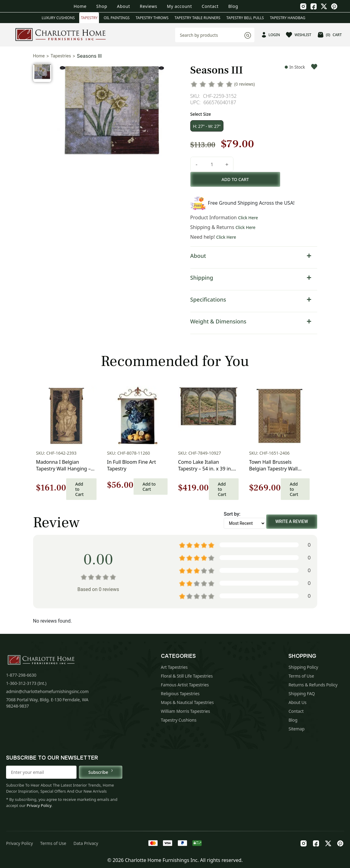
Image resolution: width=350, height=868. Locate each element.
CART (330, 35)
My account (180, 6)
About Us (297, 702)
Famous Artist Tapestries (185, 685)
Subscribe (101, 772)
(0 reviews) (245, 84)
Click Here (248, 218)
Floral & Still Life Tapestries (187, 676)
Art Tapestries (174, 667)
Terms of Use (301, 676)
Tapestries (61, 56)
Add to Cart (80, 489)
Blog (233, 6)
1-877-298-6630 (21, 675)
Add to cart (236, 179)
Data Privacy (86, 843)
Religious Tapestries (180, 694)
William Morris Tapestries (185, 711)
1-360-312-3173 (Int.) (26, 683)
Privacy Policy (39, 805)
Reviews (149, 6)
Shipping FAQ (302, 694)
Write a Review (292, 521)
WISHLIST (299, 35)
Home (80, 6)
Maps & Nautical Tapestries (187, 702)
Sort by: (232, 514)
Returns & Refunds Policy (313, 685)
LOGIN (271, 35)
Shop (102, 6)
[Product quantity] (212, 164)
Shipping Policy (303, 667)
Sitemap (296, 729)
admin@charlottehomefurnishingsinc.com (47, 691)
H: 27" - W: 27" (207, 126)
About (123, 6)
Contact (210, 6)
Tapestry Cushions (179, 720)
